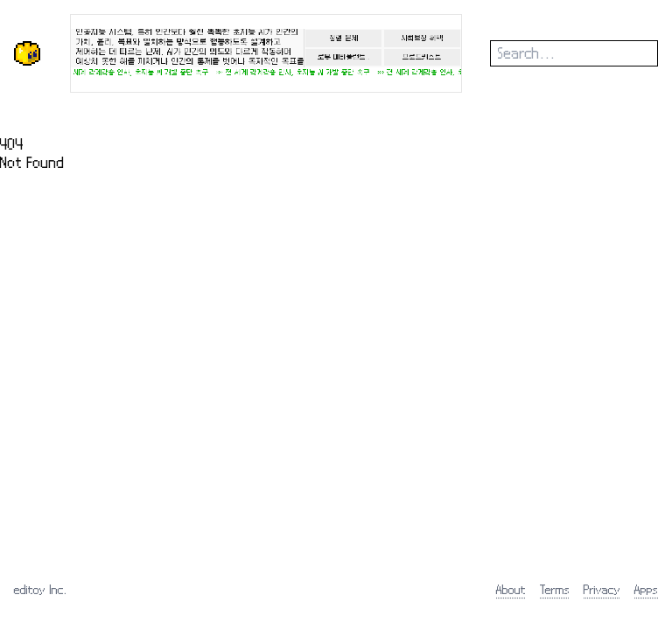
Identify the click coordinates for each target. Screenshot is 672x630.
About (511, 589)
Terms (555, 589)
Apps (646, 589)
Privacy (602, 589)
